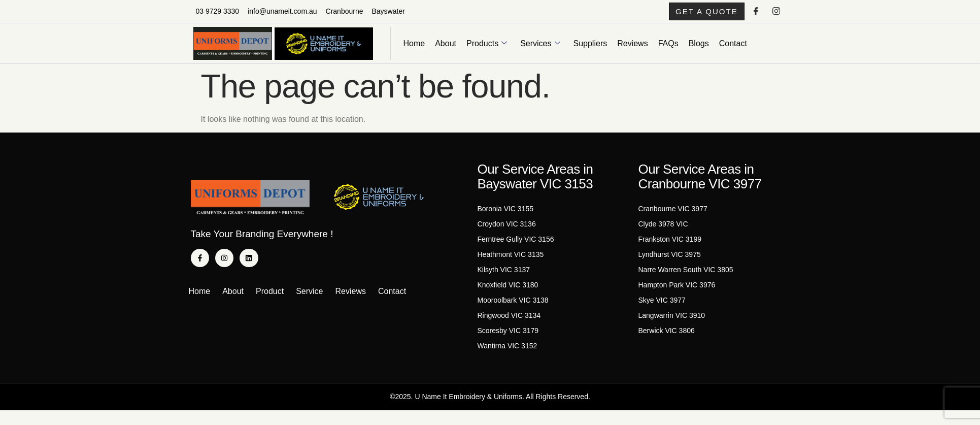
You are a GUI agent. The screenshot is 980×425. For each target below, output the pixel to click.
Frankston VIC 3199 (670, 244)
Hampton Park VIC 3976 (677, 289)
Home (414, 47)
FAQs (668, 47)
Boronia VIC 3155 (506, 213)
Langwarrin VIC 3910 (672, 320)
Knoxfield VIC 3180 (508, 289)
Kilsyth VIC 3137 (504, 274)
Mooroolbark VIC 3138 (513, 305)
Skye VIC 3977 (662, 305)
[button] (695, 14)
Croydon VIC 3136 (507, 228)
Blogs (699, 47)
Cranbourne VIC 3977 (673, 213)
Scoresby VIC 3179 (508, 335)
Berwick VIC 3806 (667, 335)
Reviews (632, 47)
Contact (733, 47)
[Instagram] (776, 14)
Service (309, 296)
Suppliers (590, 47)
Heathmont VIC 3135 (511, 259)
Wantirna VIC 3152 (508, 350)
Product (270, 296)
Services (540, 47)
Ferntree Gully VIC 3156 (516, 244)
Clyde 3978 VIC (663, 228)
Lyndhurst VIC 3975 (670, 259)
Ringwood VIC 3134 (509, 320)
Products (487, 47)
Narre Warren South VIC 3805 (686, 274)
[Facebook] (756, 14)
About (446, 47)
